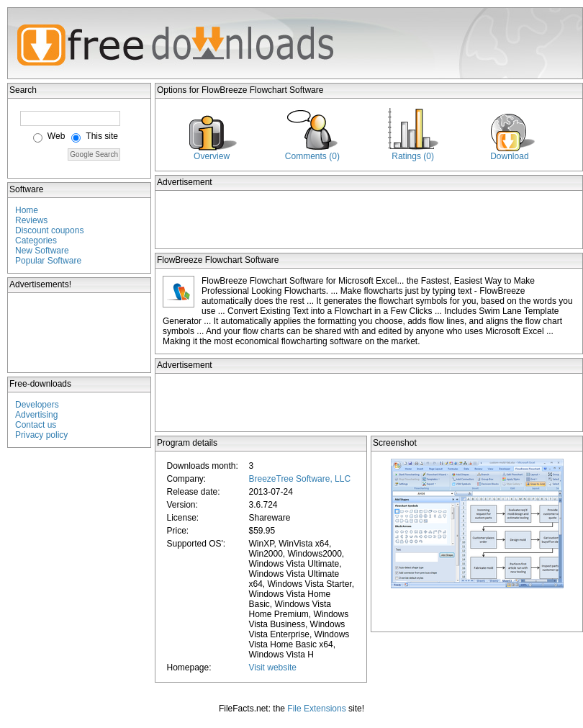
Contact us (36, 425)
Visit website (272, 668)
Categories (36, 241)
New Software (42, 251)
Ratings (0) (413, 156)
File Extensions (316, 709)
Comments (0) (312, 156)
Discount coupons (49, 230)
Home (27, 210)
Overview (212, 156)
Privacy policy (41, 435)
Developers (37, 405)
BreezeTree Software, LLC (299, 479)
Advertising (36, 415)
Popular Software (48, 261)
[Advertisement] (80, 333)
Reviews (31, 220)
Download (509, 156)
